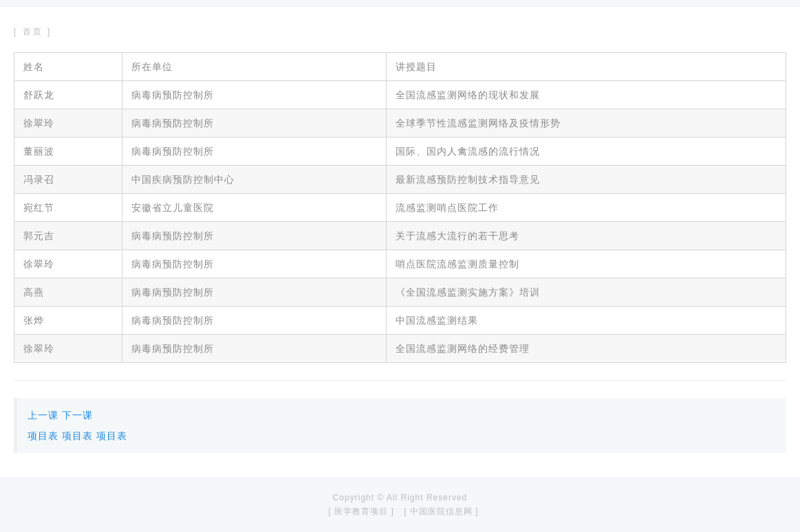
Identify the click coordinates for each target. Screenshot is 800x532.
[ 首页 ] (33, 32)
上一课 (43, 415)
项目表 (43, 436)
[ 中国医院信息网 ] (441, 511)
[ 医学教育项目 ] (361, 511)
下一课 (77, 415)
